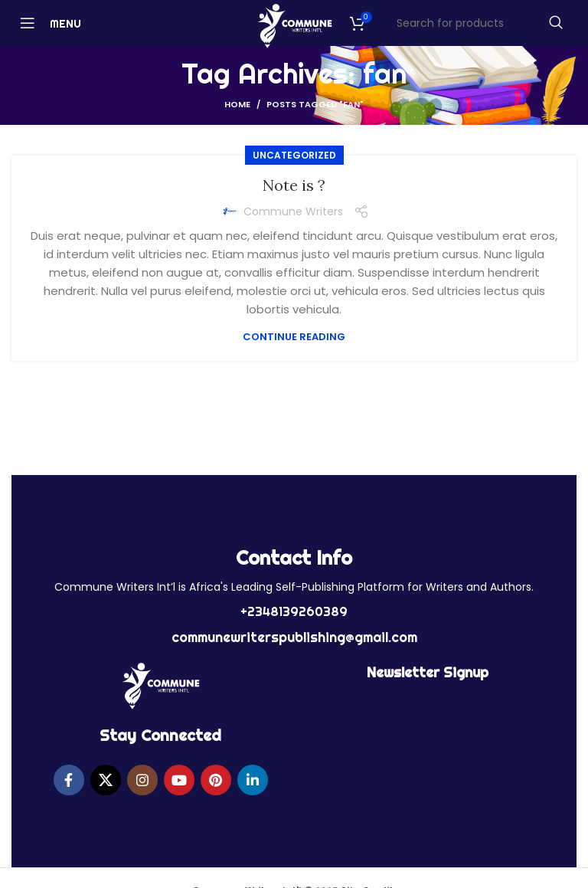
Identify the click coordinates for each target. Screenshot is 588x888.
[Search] (481, 23)
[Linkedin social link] (253, 780)
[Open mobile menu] (46, 23)
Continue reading (294, 337)
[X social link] (106, 780)
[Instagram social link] (142, 780)
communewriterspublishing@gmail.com (294, 637)
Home (237, 104)
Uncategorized (294, 155)
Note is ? (294, 185)
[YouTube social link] (179, 780)
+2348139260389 (294, 611)
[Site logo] (294, 25)
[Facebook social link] (69, 780)
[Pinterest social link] (216, 780)
